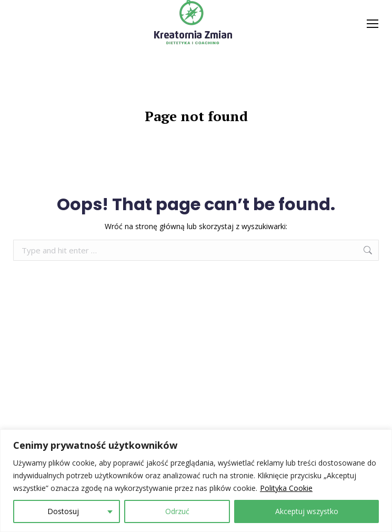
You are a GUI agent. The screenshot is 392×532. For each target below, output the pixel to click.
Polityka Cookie (286, 488)
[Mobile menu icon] (373, 24)
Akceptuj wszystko (307, 511)
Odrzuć (177, 511)
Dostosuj (63, 511)
